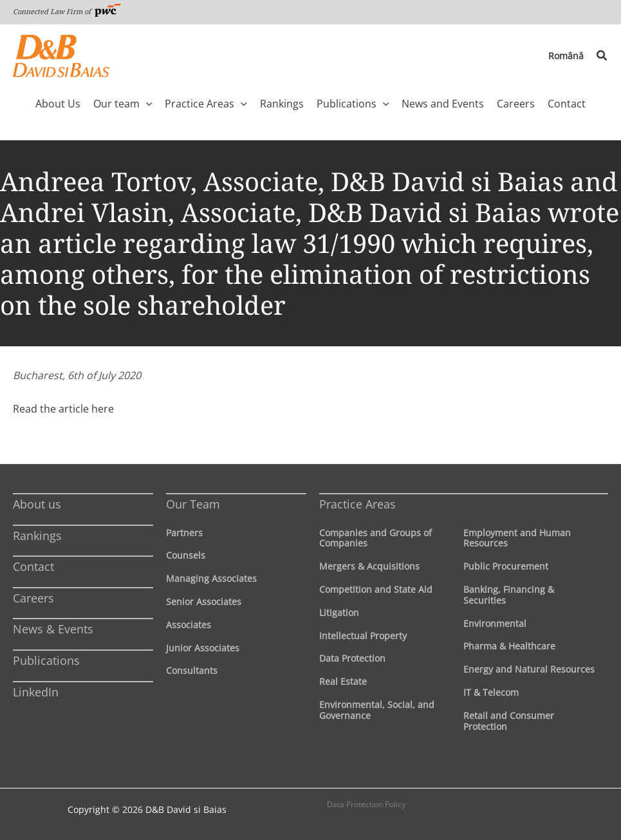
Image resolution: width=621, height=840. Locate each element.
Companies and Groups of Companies (375, 538)
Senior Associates (204, 602)
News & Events (53, 629)
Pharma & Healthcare (509, 646)
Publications (46, 660)
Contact (33, 566)
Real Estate (343, 681)
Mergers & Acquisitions (369, 566)
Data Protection (352, 658)
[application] (146, 104)
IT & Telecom (491, 692)
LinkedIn (36, 692)
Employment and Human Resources (517, 538)
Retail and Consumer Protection (509, 721)
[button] (602, 56)
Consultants (192, 670)
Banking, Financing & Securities (509, 595)
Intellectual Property (363, 636)
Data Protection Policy (366, 804)
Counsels (186, 555)
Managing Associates (211, 578)
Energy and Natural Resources (529, 669)
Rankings (37, 536)
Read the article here (63, 409)
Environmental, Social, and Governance (377, 710)
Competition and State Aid (376, 589)
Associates (189, 625)
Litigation (339, 612)
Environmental (495, 623)
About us (37, 504)
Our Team (193, 504)
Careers (33, 598)
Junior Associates (203, 648)
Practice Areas (357, 504)
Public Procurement (506, 566)
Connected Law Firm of (67, 11)
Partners (184, 533)
